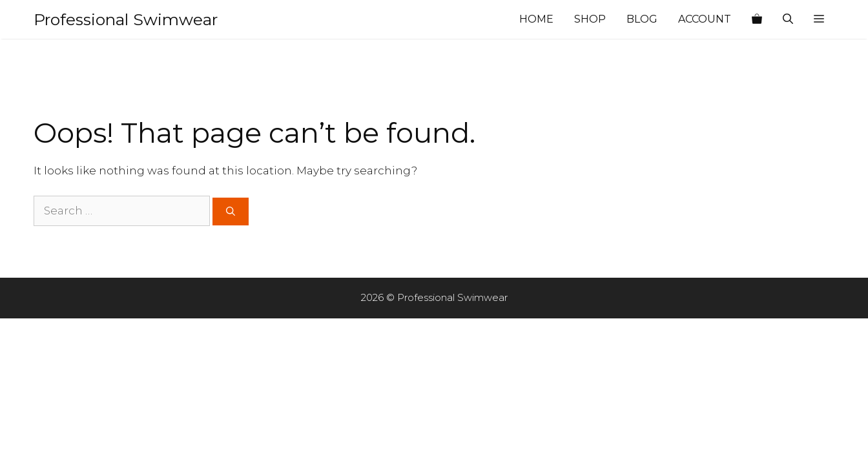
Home (536, 19)
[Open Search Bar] (788, 19)
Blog (642, 19)
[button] (819, 19)
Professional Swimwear (126, 19)
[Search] (231, 212)
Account (705, 19)
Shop (590, 19)
